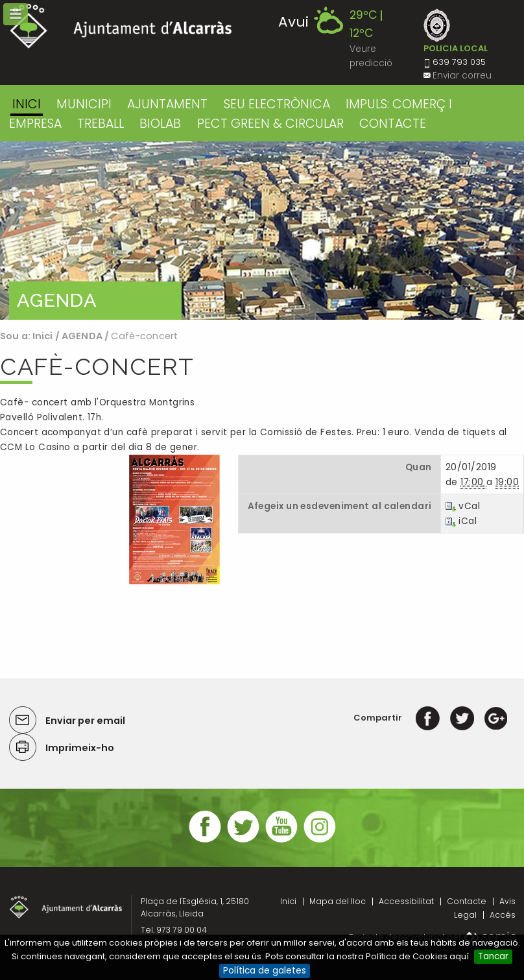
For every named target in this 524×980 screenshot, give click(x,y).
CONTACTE (393, 124)
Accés (503, 915)
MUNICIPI (84, 104)
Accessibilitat (406, 901)
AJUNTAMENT (167, 104)
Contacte (467, 901)
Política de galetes (265, 971)
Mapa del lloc (338, 901)
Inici (27, 104)
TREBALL (101, 124)
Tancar (493, 956)
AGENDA (82, 336)
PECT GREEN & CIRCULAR (270, 124)
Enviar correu (462, 76)
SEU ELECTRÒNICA (277, 104)
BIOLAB (160, 124)
